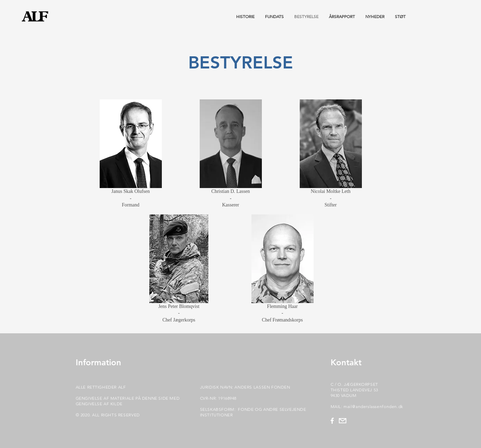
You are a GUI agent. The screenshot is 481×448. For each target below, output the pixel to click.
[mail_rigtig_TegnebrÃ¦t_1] (343, 421)
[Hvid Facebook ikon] (332, 421)
